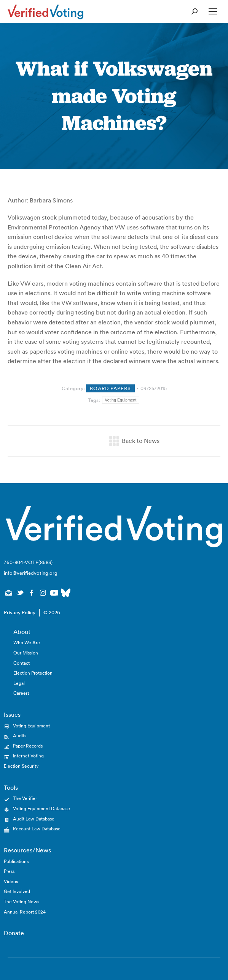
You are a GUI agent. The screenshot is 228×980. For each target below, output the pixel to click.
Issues (12, 714)
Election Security (21, 766)
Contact (22, 663)
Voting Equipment (120, 400)
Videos (11, 881)
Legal (19, 683)
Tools (11, 787)
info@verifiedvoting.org (31, 573)
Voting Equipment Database (41, 808)
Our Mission (26, 653)
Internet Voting (28, 756)
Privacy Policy (20, 612)
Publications (16, 861)
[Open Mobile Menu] (213, 11)
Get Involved (17, 891)
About (22, 632)
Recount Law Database (37, 829)
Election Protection (33, 673)
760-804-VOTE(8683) (28, 562)
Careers (21, 693)
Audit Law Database (34, 819)
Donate (14, 933)
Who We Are (27, 643)
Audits (20, 736)
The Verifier (25, 798)
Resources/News (27, 850)
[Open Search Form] (195, 11)
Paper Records (28, 746)
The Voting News (22, 902)
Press (9, 871)
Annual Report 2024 (25, 912)
